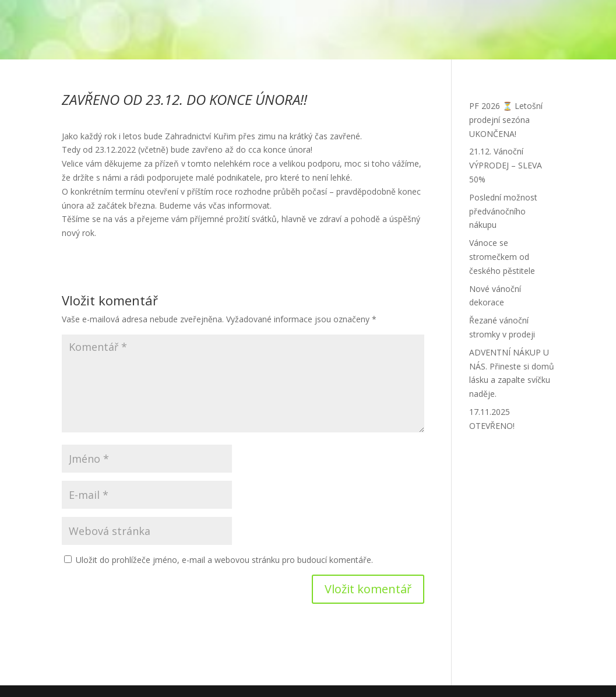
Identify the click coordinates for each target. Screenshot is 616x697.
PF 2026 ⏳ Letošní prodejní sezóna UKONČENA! (506, 120)
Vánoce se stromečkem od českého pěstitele (502, 257)
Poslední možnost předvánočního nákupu (503, 211)
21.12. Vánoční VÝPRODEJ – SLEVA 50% (506, 165)
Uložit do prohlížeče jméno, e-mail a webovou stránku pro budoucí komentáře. (224, 560)
